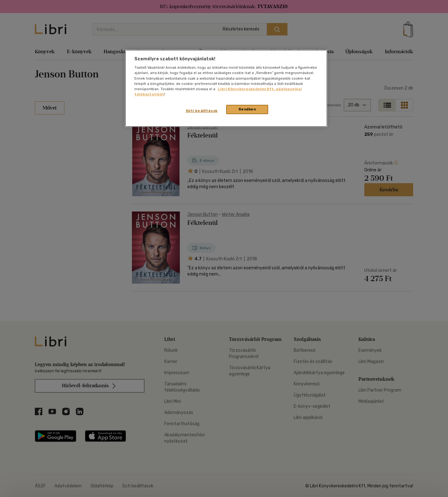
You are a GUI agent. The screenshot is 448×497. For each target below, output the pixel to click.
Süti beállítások (202, 111)
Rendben (247, 109)
